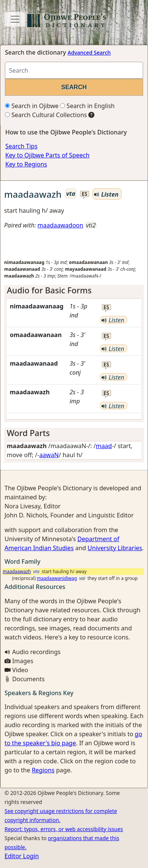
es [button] (85, 194)
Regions (43, 770)
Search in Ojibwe (32, 106)
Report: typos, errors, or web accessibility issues (64, 829)
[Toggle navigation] (15, 19)
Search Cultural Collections (46, 115)
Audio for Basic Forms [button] (49, 290)
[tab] (74, 290)
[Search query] (74, 70)
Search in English (87, 106)
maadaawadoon (60, 225)
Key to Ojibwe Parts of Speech (47, 155)
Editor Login (22, 856)
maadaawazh (17, 571)
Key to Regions (26, 164)
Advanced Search (89, 53)
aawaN (49, 455)
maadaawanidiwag (57, 578)
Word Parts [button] (28, 433)
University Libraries (115, 548)
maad (104, 446)
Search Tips (21, 146)
